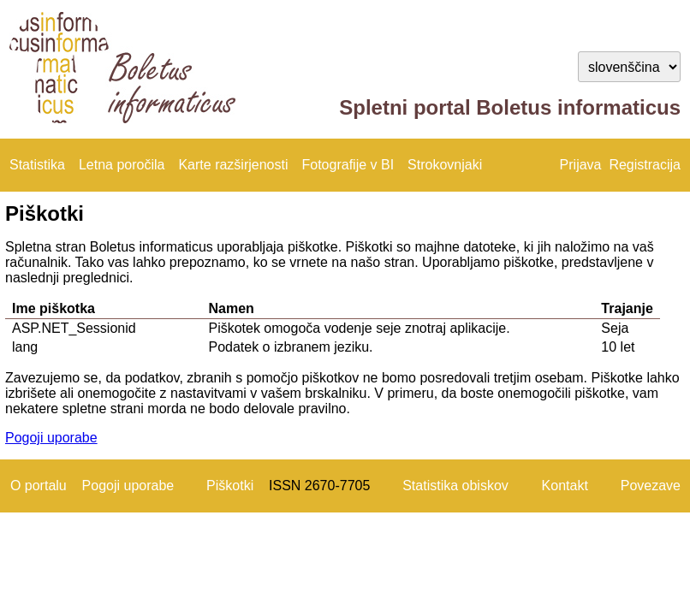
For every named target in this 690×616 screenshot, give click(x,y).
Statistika (37, 165)
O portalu (39, 486)
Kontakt (565, 486)
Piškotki (230, 486)
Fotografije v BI (348, 165)
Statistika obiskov (455, 486)
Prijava (581, 165)
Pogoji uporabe (51, 438)
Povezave (651, 486)
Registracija (645, 165)
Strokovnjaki (445, 165)
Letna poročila (122, 165)
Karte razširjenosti (233, 165)
